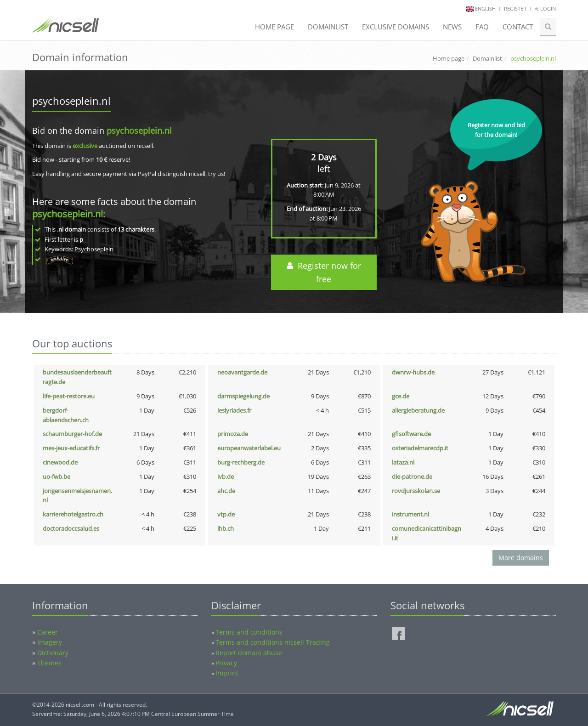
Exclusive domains (396, 27)
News (452, 27)
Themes (49, 663)
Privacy (226, 663)
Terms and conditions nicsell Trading (273, 642)
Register (515, 9)
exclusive (85, 146)
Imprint (227, 673)
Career (48, 632)
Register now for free (324, 272)
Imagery (50, 642)
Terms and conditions (249, 632)
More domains (521, 558)
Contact (518, 27)
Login (545, 9)
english (485, 9)
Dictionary (53, 653)
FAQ (482, 27)
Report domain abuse (249, 653)
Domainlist (328, 27)
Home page (274, 27)
